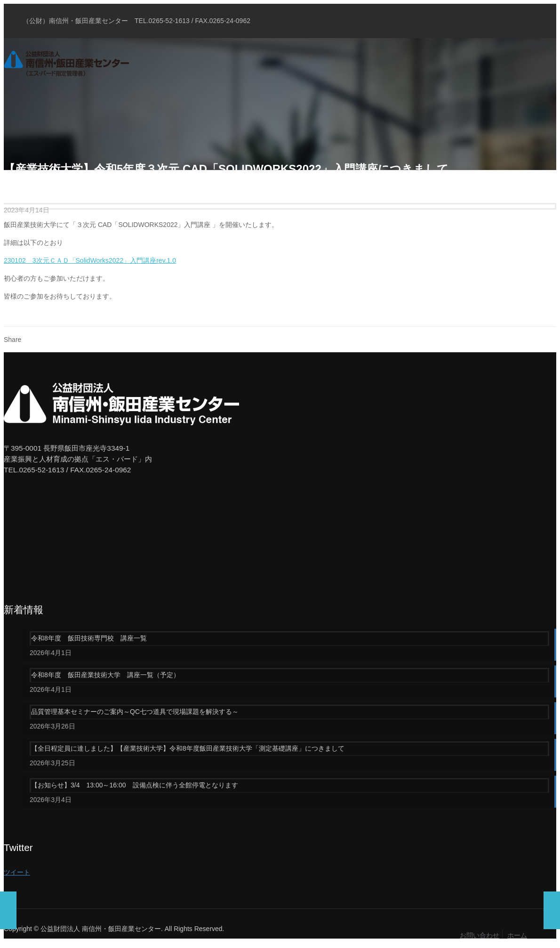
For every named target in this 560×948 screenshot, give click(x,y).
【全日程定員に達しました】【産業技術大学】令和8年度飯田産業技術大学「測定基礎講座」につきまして (188, 748)
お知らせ (73, 185)
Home (12, 185)
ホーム (517, 935)
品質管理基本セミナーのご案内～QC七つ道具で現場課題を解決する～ (135, 712)
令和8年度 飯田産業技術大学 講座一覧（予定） (105, 675)
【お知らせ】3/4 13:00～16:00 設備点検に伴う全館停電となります (135, 785)
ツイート (17, 872)
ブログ (40, 185)
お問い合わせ (480, 935)
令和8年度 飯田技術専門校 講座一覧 (89, 638)
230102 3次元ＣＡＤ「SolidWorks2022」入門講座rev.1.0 (90, 260)
